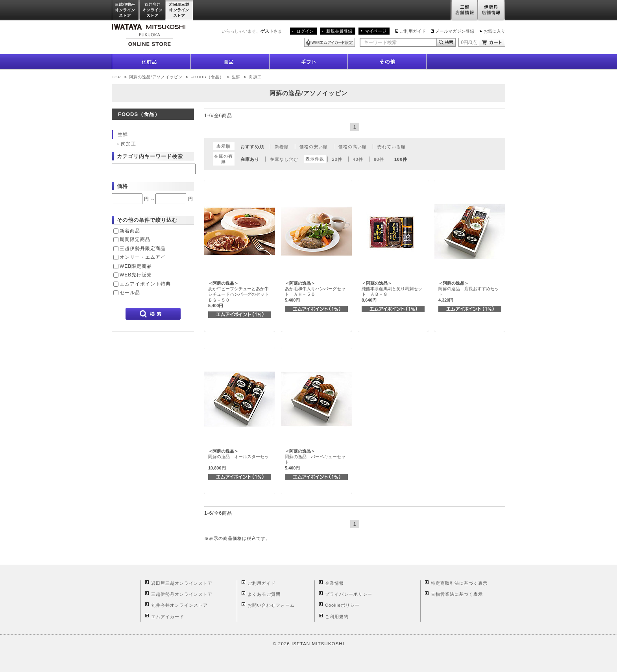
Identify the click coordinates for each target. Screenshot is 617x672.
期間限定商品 (135, 239)
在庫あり (250, 159)
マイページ (376, 31)
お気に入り (494, 31)
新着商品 (130, 231)
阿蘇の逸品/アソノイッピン (156, 77)
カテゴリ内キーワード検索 (150, 156)
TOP (116, 77)
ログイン (305, 31)
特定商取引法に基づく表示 (459, 583)
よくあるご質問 (264, 594)
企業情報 (334, 583)
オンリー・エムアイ (143, 257)
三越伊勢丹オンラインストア (126, 10)
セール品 (130, 293)
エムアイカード (168, 617)
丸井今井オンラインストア (153, 10)
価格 (122, 186)
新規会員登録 (339, 31)
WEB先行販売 (136, 275)
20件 (337, 159)
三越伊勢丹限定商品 (143, 249)
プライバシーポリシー (349, 594)
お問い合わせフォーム (271, 605)
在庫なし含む (284, 159)
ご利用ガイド (413, 31)
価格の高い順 (353, 147)
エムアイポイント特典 (145, 284)
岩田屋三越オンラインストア (180, 10)
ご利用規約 (337, 617)
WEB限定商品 (136, 266)
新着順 (282, 147)
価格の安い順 (314, 147)
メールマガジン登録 (455, 31)
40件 (358, 159)
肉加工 (255, 77)
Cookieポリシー (342, 605)
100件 (401, 159)
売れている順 (392, 147)
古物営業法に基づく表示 (457, 594)
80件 (379, 159)
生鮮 (237, 77)
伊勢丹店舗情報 (491, 10)
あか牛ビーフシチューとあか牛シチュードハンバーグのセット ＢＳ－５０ (241, 294)
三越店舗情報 (464, 10)
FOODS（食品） (207, 77)
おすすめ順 (252, 147)
